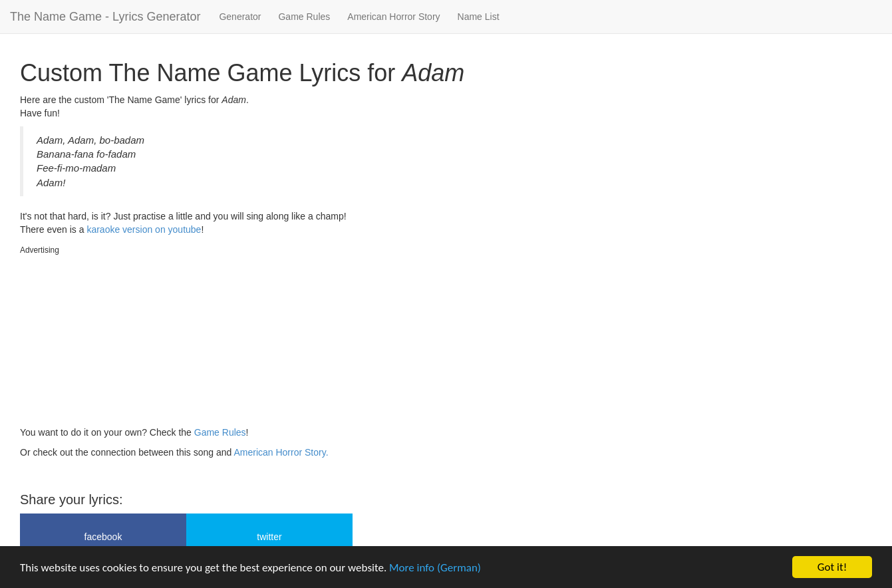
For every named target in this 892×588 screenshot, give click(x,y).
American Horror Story (393, 17)
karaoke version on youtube (144, 229)
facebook (103, 537)
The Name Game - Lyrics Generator (105, 17)
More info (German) (435, 568)
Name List (479, 17)
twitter (269, 537)
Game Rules (304, 17)
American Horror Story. (281, 452)
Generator (240, 17)
